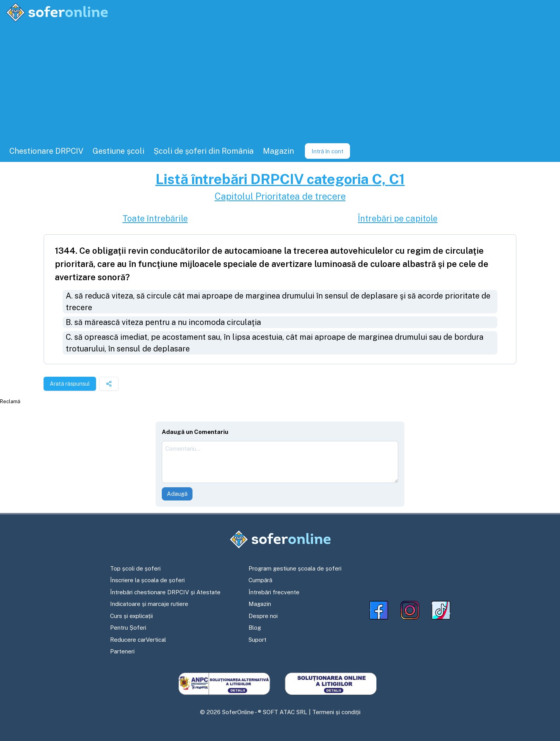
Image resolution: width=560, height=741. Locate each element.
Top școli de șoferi (135, 568)
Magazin (260, 604)
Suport (257, 640)
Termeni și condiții (336, 712)
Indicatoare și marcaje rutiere (149, 604)
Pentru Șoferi (128, 628)
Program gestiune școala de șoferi (295, 568)
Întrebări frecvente (274, 592)
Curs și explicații (131, 616)
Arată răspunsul (70, 384)
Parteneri (122, 651)
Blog (255, 628)
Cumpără (260, 580)
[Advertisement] (280, 82)
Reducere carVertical (138, 640)
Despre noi (263, 616)
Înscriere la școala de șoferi (147, 580)
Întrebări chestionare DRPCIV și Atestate (165, 592)
